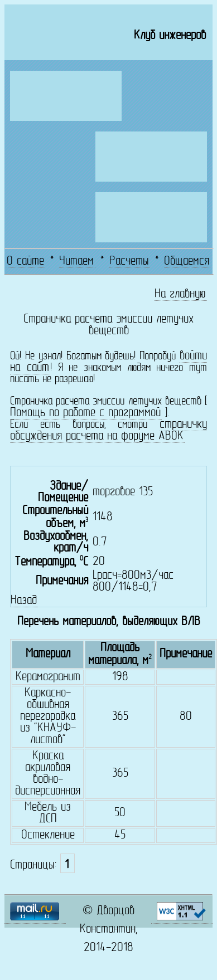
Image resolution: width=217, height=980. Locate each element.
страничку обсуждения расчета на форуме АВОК (108, 431)
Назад (24, 601)
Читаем (76, 262)
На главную (180, 294)
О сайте (25, 262)
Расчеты (129, 262)
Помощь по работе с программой (85, 413)
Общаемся (187, 262)
